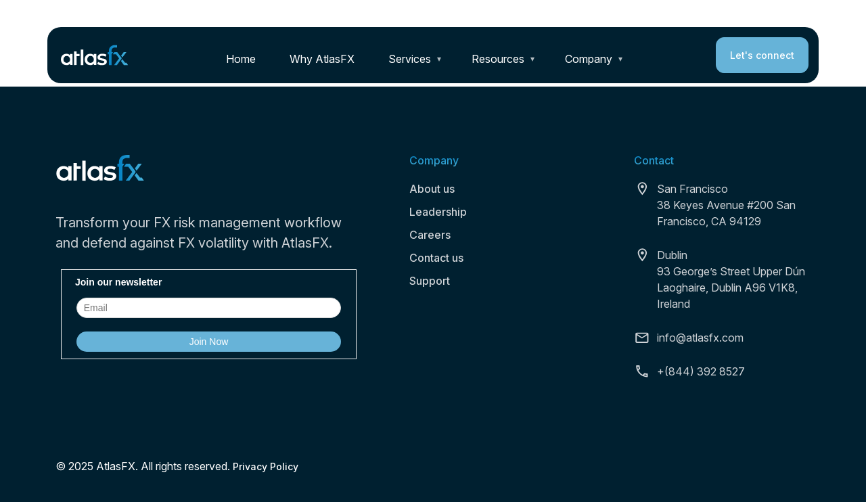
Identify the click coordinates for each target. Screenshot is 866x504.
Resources (498, 59)
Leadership (438, 212)
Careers (430, 235)
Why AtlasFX (322, 59)
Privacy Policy (266, 466)
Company (589, 59)
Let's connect (762, 55)
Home (241, 59)
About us (432, 189)
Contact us (436, 258)
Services (410, 59)
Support (430, 281)
